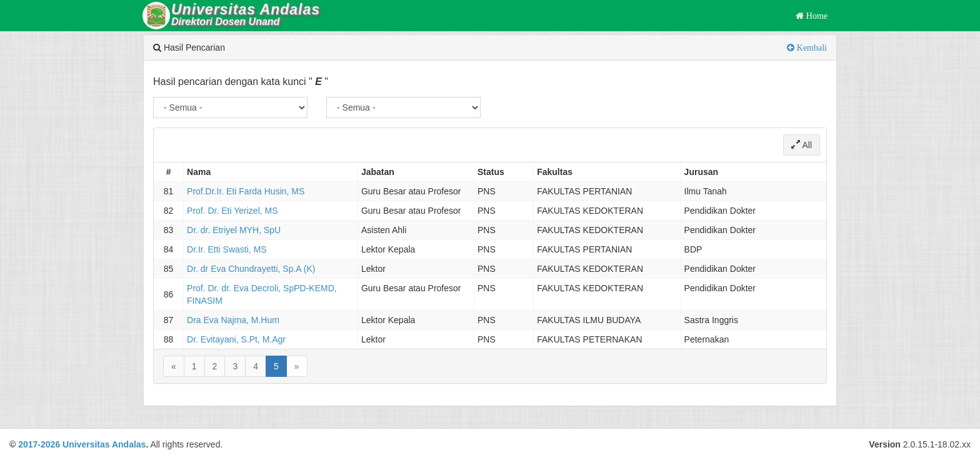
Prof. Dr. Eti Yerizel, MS (232, 211)
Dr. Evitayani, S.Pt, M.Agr (236, 339)
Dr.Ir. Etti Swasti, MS (227, 249)
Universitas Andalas (104, 444)
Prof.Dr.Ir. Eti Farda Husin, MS (246, 191)
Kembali (811, 47)
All (802, 145)
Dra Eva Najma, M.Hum (233, 320)
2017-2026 (39, 444)
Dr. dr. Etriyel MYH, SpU (234, 230)
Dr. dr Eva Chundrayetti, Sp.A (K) (251, 269)
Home (816, 16)
